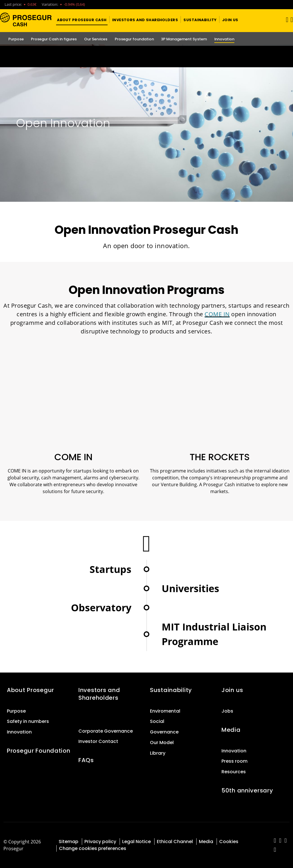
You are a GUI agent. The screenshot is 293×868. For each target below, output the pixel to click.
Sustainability (171, 690)
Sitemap (69, 842)
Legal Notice (136, 842)
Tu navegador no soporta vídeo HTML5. (146, 57)
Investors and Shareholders (99, 694)
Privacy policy (100, 842)
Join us (232, 690)
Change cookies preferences (93, 848)
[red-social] (275, 841)
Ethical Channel (175, 842)
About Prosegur (30, 690)
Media (231, 730)
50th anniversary (247, 790)
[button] (82, 19)
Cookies (229, 842)
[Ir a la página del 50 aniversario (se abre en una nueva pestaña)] (146, 57)
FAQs (86, 760)
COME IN (217, 314)
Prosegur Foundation (39, 751)
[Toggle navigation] (285, 20)
